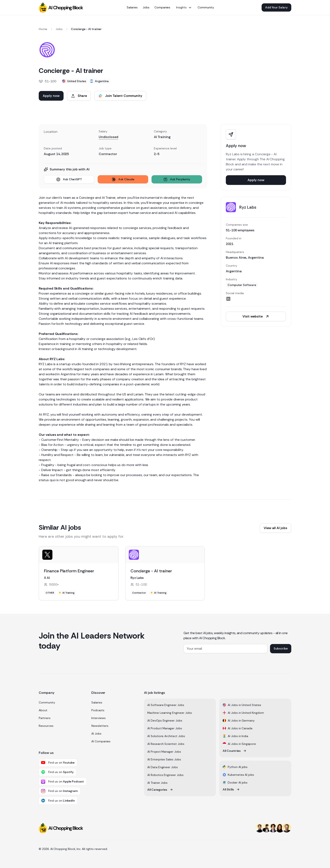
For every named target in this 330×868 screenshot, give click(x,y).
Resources (46, 726)
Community (47, 702)
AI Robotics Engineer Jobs (165, 775)
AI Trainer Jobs (157, 783)
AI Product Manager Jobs (165, 728)
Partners (45, 718)
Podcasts (98, 710)
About (43, 710)
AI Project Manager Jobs (164, 752)
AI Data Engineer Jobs (163, 767)
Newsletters (100, 726)
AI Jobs (96, 734)
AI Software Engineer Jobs (166, 705)
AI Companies (101, 741)
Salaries (97, 702)
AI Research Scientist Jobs (166, 744)
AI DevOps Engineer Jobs (165, 720)
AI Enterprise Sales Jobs (164, 759)
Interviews (98, 718)
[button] (184, 7)
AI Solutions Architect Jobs (166, 736)
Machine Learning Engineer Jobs (170, 713)
